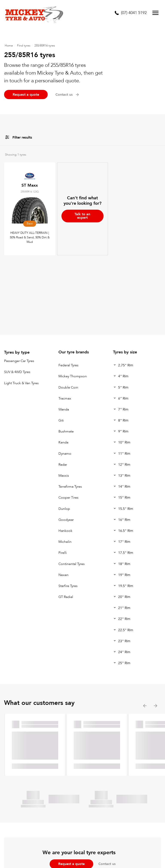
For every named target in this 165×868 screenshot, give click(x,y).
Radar (63, 465)
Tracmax (65, 398)
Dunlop (64, 509)
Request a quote (26, 95)
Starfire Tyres (68, 586)
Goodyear (66, 520)
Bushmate (66, 431)
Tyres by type (17, 352)
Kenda (63, 443)
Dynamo (65, 454)
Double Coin (68, 387)
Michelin (65, 542)
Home (9, 46)
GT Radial (66, 597)
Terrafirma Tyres (70, 487)
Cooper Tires (68, 498)
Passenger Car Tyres (19, 361)
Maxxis (64, 476)
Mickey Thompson (73, 376)
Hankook (65, 531)
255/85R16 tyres (45, 46)
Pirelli (63, 553)
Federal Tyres (68, 365)
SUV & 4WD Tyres (17, 372)
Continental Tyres (72, 564)
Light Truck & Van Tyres (21, 383)
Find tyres (24, 46)
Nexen (63, 575)
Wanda (64, 409)
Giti (61, 420)
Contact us (67, 95)
